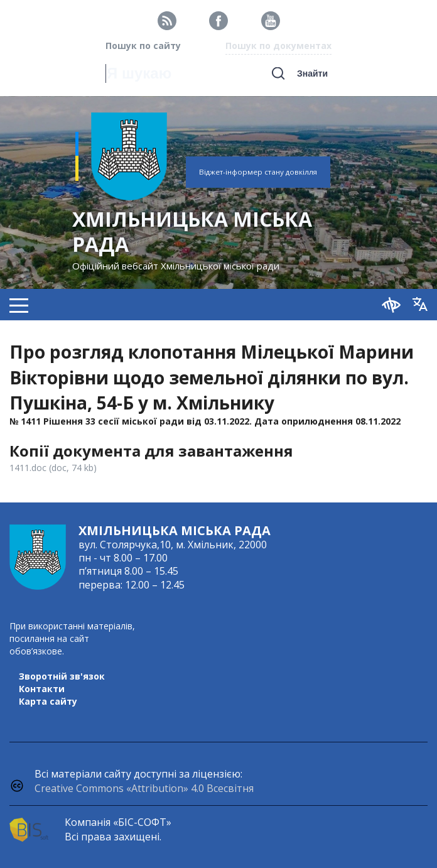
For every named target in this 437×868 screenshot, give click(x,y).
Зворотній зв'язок (62, 676)
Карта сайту (48, 701)
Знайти (312, 73)
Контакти (42, 689)
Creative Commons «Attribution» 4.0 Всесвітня (144, 788)
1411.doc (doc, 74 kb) (53, 468)
